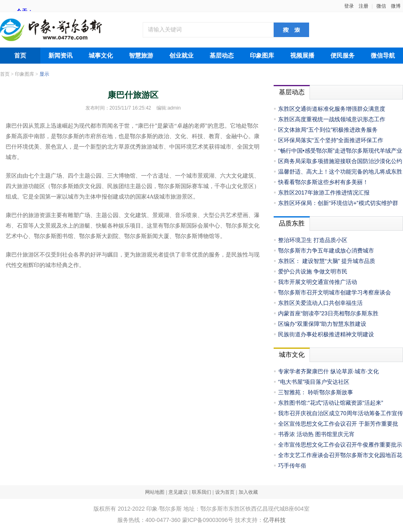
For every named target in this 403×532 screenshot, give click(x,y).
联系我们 (201, 492)
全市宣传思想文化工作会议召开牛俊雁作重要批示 (340, 445)
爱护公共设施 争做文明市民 (313, 271)
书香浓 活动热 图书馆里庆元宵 (316, 434)
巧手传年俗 (292, 466)
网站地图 (155, 492)
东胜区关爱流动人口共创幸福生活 (320, 303)
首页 (20, 56)
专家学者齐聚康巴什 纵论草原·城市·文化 (328, 371)
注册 (364, 6)
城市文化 (292, 355)
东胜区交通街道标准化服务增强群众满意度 (332, 109)
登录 (349, 6)
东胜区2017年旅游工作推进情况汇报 (324, 193)
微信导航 (383, 56)
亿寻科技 (274, 520)
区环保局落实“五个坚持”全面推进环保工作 (331, 140)
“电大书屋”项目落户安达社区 (314, 382)
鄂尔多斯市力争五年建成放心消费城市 (326, 250)
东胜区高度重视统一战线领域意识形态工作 (332, 119)
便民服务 (343, 56)
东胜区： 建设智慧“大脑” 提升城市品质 (327, 261)
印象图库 (262, 56)
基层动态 (222, 56)
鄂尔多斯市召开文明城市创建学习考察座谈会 (334, 292)
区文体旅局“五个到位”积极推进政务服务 (328, 130)
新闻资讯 (60, 56)
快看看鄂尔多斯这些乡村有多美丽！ (323, 182)
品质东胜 (292, 223)
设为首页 (225, 492)
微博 (396, 6)
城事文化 (101, 56)
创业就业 (181, 56)
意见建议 (178, 492)
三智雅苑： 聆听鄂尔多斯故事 (316, 392)
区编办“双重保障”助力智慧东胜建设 (322, 324)
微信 (381, 6)
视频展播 (302, 56)
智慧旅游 (141, 56)
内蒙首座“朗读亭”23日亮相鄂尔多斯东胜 (328, 313)
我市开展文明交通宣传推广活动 (318, 282)
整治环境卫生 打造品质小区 (313, 240)
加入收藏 (248, 492)
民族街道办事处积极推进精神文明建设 (326, 334)
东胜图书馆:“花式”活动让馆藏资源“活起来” (331, 403)
